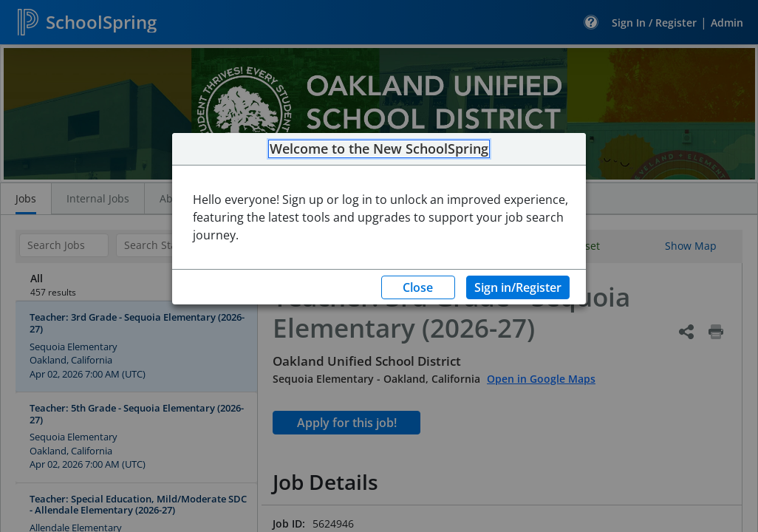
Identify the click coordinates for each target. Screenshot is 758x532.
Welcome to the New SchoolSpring (379, 149)
